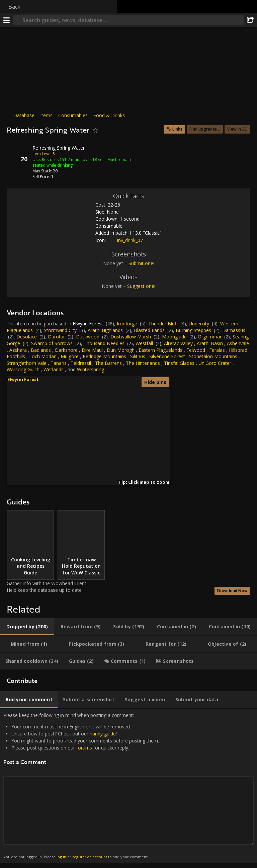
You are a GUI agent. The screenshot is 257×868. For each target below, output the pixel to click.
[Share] (250, 20)
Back (14, 7)
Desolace (27, 337)
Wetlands (54, 369)
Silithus (138, 356)
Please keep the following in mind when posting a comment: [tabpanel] (128, 786)
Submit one (141, 263)
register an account (90, 857)
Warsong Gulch (23, 369)
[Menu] (7, 20)
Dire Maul (92, 350)
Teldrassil (81, 363)
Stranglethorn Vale (27, 363)
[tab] (27, 627)
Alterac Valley (178, 343)
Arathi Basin (210, 343)
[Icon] (18, 153)
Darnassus (234, 330)
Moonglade (174, 337)
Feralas (217, 350)
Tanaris (59, 363)
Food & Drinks (109, 115)
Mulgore (70, 356)
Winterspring (91, 369)
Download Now (232, 591)
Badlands (41, 350)
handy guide (103, 734)
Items (46, 115)
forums (84, 748)
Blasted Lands (149, 330)
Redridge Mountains (104, 356)
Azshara (18, 350)
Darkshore (66, 350)
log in (61, 857)
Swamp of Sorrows (52, 343)
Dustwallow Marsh (131, 337)
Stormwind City (60, 330)
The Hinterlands (143, 363)
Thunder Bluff (163, 324)
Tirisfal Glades (179, 363)
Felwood (196, 350)
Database (24, 115)
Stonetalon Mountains (213, 356)
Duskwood (88, 337)
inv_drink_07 (125, 240)
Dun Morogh (121, 350)
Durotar (56, 337)
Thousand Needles (104, 343)
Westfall (144, 343)
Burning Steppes (193, 330)
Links (177, 129)
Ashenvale (238, 343)
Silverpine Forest (167, 356)
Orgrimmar (210, 337)
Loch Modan (43, 356)
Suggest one (141, 286)
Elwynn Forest (88, 324)
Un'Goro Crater (215, 363)
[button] (66, 435)
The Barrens (108, 363)
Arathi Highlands (105, 330)
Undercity (199, 324)
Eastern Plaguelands (160, 350)
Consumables (73, 115)
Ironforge (127, 324)
